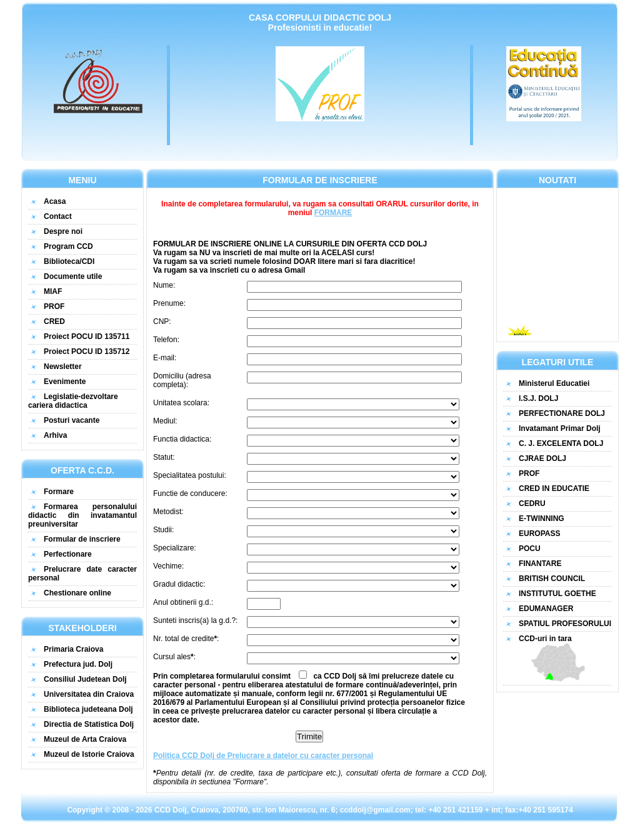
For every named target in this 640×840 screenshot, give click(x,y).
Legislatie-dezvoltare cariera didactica (73, 401)
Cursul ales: (174, 657)
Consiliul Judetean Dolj (85, 679)
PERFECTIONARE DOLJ (562, 413)
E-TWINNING (542, 519)
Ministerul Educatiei (554, 383)
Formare (59, 492)
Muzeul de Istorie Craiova (89, 754)
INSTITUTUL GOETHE (557, 594)
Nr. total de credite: (186, 639)
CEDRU (532, 503)
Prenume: (169, 303)
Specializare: (175, 548)
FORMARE (333, 213)
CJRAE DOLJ (542, 458)
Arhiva (55, 435)
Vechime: (168, 566)
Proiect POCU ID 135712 (87, 352)
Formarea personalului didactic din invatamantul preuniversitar (82, 515)
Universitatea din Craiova (89, 694)
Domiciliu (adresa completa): (182, 380)
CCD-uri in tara (557, 658)
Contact (58, 216)
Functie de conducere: (190, 493)
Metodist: (168, 512)
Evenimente (65, 382)
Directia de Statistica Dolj (89, 724)
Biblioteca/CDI (69, 261)
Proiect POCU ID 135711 (87, 337)
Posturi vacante (72, 420)
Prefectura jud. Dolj (78, 664)
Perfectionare (68, 554)
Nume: (164, 285)
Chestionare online (77, 593)
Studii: (163, 530)
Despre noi (63, 231)
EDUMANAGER (546, 609)
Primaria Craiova (73, 649)
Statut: (164, 457)
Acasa (55, 201)
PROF (54, 306)
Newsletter (63, 367)
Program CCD (68, 246)
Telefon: (166, 340)
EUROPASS (539, 534)
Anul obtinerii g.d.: (183, 602)
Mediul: (165, 421)
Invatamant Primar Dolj (560, 428)
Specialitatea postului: (190, 475)
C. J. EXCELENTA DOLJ (561, 443)
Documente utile (73, 276)
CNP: (162, 321)
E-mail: (165, 358)
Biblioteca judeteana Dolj (88, 709)
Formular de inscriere (82, 539)
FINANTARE (540, 564)
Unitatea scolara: (181, 403)
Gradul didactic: (179, 584)
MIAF (53, 291)
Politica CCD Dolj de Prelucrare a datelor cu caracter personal (263, 756)
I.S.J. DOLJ (538, 398)
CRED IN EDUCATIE (554, 488)
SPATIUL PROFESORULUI (565, 624)
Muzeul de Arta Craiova (85, 739)
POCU (530, 549)
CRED (54, 321)
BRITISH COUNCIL (552, 579)
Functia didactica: (182, 439)
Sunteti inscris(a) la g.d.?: (195, 620)
